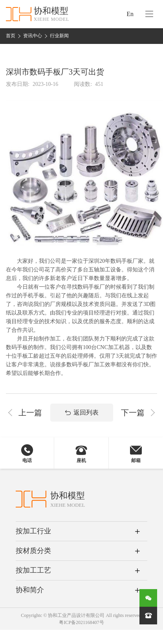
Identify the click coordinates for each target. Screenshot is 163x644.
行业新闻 (59, 36)
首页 (11, 36)
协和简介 (30, 590)
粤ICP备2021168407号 (81, 622)
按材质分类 (33, 551)
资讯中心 (33, 36)
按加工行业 (33, 531)
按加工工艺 (33, 570)
